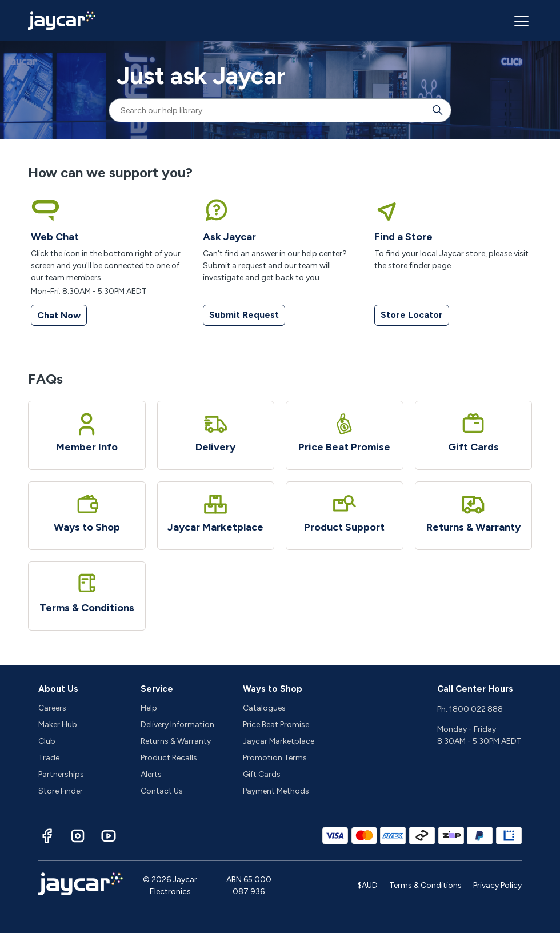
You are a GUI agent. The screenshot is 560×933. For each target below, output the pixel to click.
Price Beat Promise (276, 725)
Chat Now (59, 315)
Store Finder (61, 791)
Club (47, 741)
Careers (52, 708)
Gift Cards (262, 774)
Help (149, 708)
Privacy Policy (497, 885)
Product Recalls (169, 758)
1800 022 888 (476, 709)
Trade (49, 758)
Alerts (151, 774)
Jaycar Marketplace (279, 741)
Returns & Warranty (176, 741)
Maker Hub (58, 725)
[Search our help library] (269, 110)
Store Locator (412, 315)
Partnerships (61, 774)
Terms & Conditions (425, 885)
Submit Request (244, 315)
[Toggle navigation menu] (520, 21)
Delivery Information (177, 725)
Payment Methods (276, 791)
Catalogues (264, 708)
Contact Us (162, 791)
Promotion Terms (275, 758)
